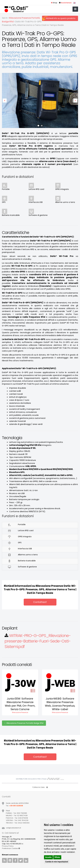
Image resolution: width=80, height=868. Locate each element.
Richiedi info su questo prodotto (61, 18)
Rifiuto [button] (57, 857)
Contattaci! (40, 602)
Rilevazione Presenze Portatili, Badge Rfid (24, 723)
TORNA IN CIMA (40, 787)
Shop (54, 3)
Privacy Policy (8, 846)
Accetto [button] (49, 857)
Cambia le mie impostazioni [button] (57, 862)
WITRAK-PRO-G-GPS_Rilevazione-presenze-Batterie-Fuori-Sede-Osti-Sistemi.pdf (38, 641)
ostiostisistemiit (13, 828)
